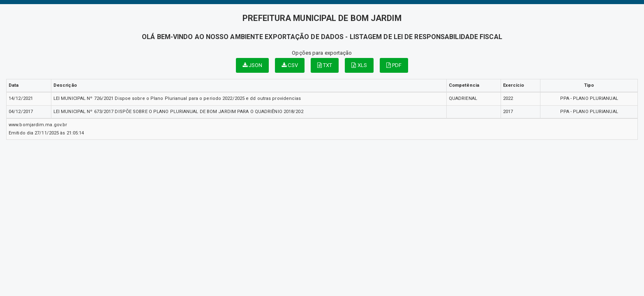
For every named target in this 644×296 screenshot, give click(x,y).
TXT (325, 65)
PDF (394, 65)
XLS (359, 65)
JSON (253, 65)
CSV (290, 65)
